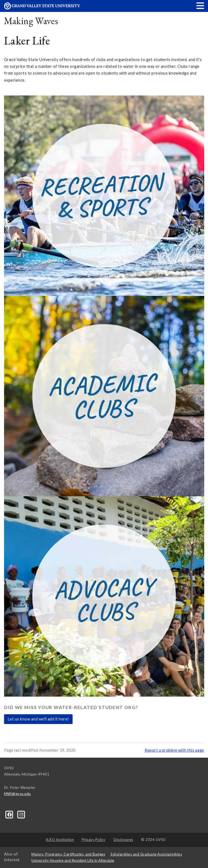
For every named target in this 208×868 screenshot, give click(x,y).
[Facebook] (10, 814)
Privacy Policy (94, 840)
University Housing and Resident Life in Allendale (73, 860)
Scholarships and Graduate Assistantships (146, 854)
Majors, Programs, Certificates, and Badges (68, 854)
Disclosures (123, 840)
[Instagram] (22, 814)
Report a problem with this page (174, 750)
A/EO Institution (60, 840)
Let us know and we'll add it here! (38, 719)
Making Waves (31, 21)
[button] (200, 6)
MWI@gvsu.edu (17, 794)
